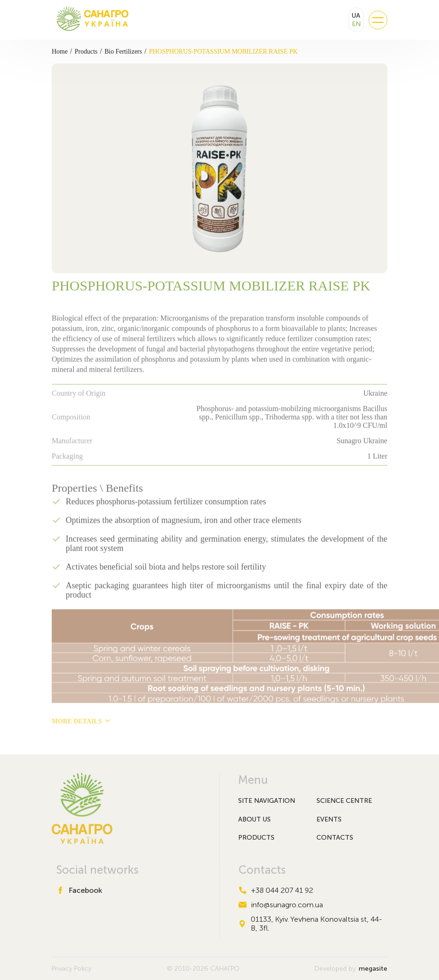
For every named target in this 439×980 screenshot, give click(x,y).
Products (256, 838)
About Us (254, 819)
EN (356, 24)
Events (329, 819)
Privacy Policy (72, 969)
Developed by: (351, 969)
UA (356, 16)
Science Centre (344, 801)
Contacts (335, 838)
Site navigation (267, 801)
